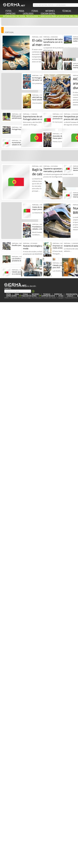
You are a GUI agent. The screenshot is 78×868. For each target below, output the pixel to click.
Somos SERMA (11, 296)
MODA (21, 11)
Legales (70, 296)
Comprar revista (48, 296)
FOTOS (8, 294)
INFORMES (36, 294)
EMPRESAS (11, 14)
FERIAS (35, 11)
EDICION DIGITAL (48, 14)
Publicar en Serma (29, 296)
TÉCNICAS (67, 11)
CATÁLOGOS (28, 14)
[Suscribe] (18, 291)
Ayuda (61, 296)
